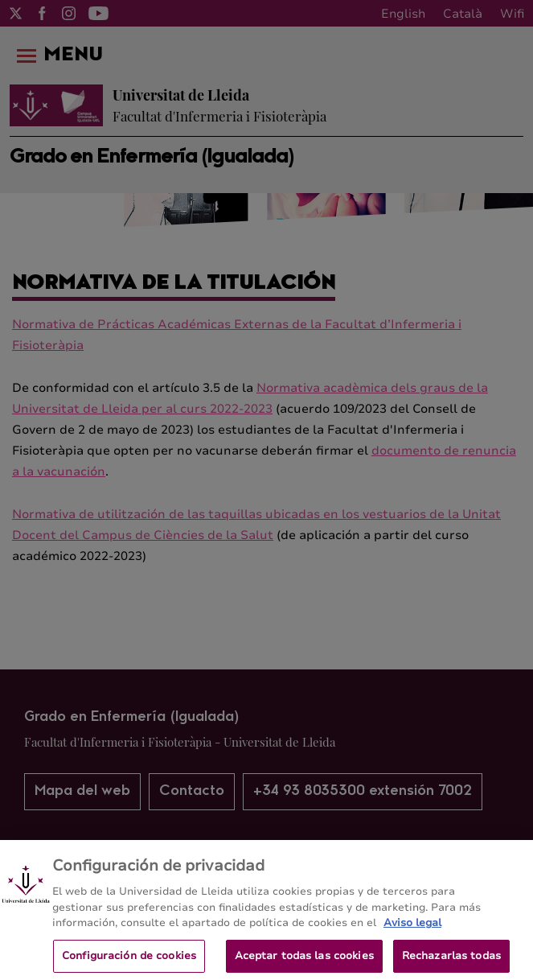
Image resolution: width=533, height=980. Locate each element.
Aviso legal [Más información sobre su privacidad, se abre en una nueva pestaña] (412, 929)
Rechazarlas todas (451, 962)
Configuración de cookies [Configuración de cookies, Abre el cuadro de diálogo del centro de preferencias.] (129, 962)
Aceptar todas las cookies (304, 962)
